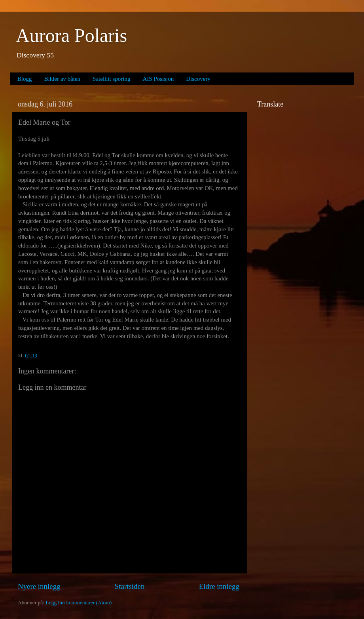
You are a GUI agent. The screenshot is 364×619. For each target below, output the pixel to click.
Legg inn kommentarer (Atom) (79, 603)
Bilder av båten (62, 79)
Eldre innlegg (219, 586)
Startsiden (130, 586)
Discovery (198, 79)
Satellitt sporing (111, 79)
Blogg (25, 79)
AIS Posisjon (158, 79)
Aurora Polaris (71, 35)
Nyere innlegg (39, 586)
